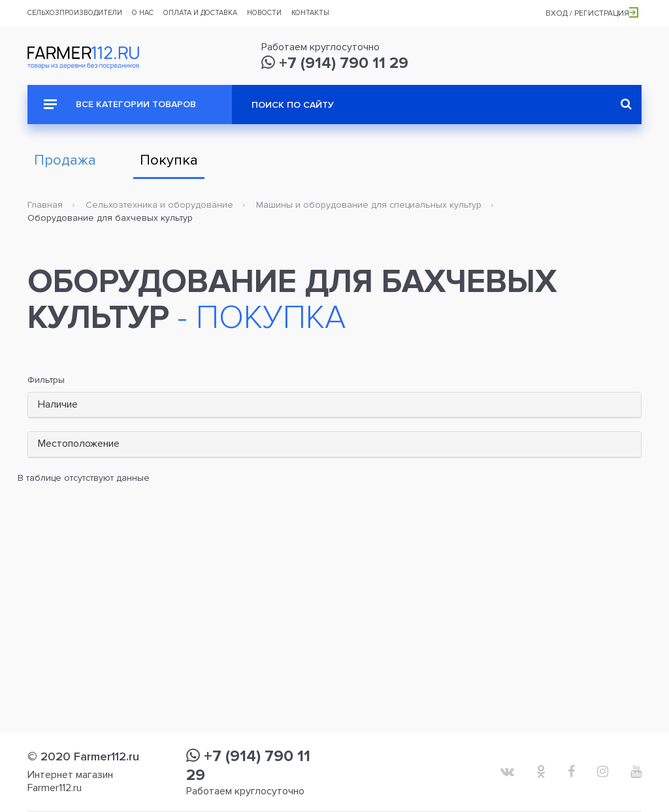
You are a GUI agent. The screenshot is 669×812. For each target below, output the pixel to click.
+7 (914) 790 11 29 (335, 63)
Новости (264, 13)
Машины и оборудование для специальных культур (369, 205)
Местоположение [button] (79, 444)
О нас (143, 13)
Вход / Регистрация (592, 13)
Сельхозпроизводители (75, 13)
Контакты (310, 13)
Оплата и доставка (200, 13)
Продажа (65, 160)
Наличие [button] (58, 404)
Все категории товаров (120, 104)
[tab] (334, 405)
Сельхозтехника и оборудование (159, 205)
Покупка (169, 160)
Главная (45, 205)
